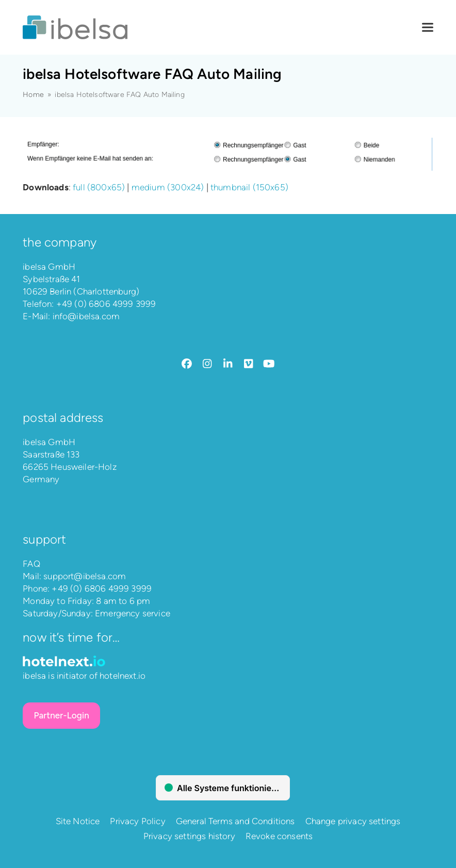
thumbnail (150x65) (249, 187)
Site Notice (78, 821)
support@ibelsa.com (85, 576)
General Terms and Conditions (235, 821)
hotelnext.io (123, 676)
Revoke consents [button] (279, 836)
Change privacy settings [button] (353, 821)
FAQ (31, 564)
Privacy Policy (137, 821)
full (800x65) (99, 187)
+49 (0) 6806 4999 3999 (106, 304)
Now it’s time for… (71, 637)
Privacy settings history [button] (189, 836)
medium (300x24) (168, 187)
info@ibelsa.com (86, 316)
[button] (428, 28)
